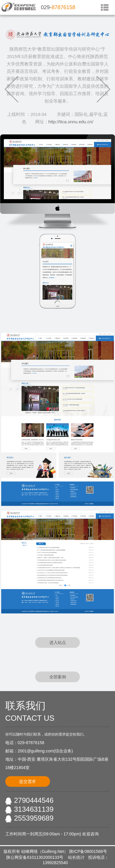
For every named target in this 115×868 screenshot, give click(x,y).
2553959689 (34, 818)
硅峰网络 (30, 851)
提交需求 (27, 781)
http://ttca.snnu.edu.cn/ (71, 122)
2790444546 (34, 800)
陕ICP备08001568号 (88, 851)
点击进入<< (74, 720)
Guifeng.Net (53, 851)
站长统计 (76, 857)
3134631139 (34, 809)
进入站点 (58, 642)
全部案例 (58, 677)
